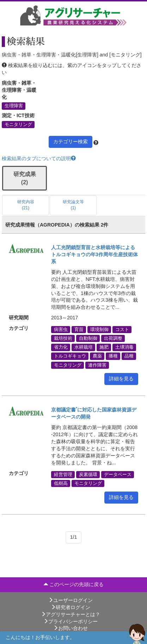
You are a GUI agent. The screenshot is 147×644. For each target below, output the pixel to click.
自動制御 (88, 338)
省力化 (61, 347)
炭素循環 (88, 474)
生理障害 (14, 106)
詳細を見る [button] (121, 379)
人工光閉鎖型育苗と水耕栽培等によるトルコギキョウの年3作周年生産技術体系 (94, 254)
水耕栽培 (84, 347)
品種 (129, 356)
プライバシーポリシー (71, 621)
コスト (122, 329)
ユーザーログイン (71, 600)
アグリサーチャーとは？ (71, 614)
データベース (118, 474)
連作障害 (97, 365)
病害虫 (61, 329)
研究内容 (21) (26, 205)
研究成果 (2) (25, 178)
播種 (113, 356)
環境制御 (99, 329)
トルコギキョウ (70, 356)
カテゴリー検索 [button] (71, 142)
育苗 (79, 329)
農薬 (97, 356)
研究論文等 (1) (73, 205)
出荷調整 (113, 338)
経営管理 (63, 474)
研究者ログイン (71, 607)
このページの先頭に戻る (74, 584)
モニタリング (18, 124)
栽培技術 (63, 338)
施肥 (104, 347)
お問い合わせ (71, 628)
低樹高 (61, 483)
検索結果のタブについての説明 (39, 158)
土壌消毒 (124, 347)
